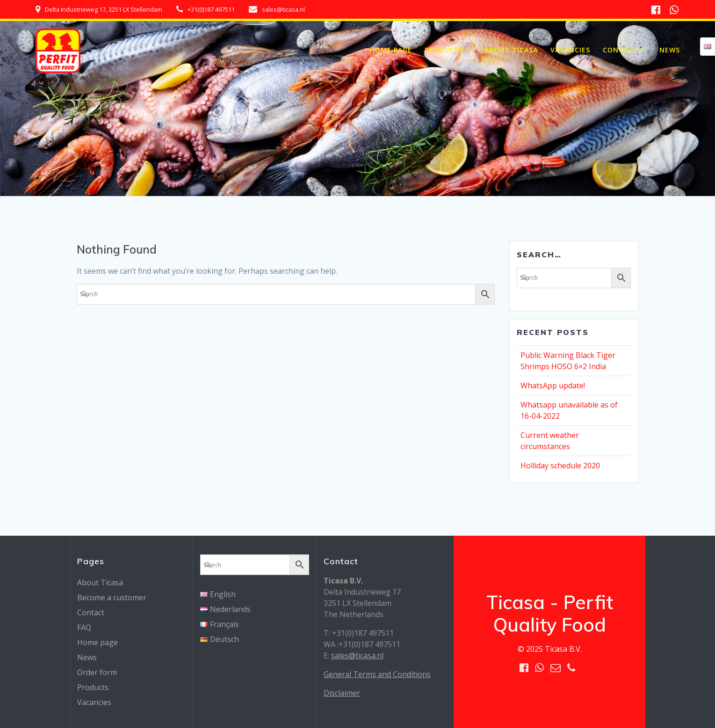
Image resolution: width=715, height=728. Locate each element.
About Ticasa (511, 50)
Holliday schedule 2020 (560, 466)
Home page (391, 50)
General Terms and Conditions (377, 674)
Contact (621, 50)
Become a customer (112, 597)
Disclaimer (342, 693)
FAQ (84, 627)
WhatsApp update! (553, 386)
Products (444, 50)
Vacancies (570, 50)
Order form (97, 672)
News (670, 50)
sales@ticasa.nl (357, 655)
